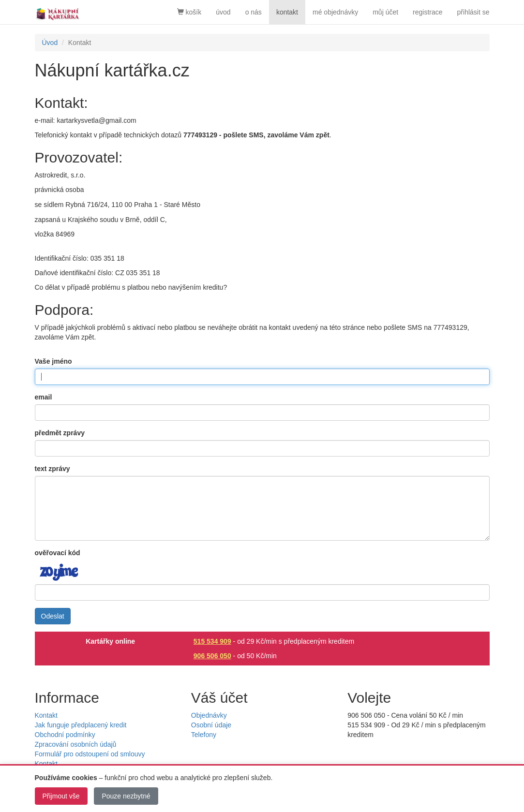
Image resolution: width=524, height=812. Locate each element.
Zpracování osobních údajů (76, 744)
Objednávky (209, 715)
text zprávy (52, 469)
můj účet (385, 12)
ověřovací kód (58, 553)
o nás (254, 12)
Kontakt (46, 715)
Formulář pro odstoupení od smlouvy (90, 754)
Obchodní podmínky (65, 735)
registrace (427, 12)
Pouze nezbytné (126, 796)
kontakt (287, 12)
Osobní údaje (211, 725)
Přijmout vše (61, 796)
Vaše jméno (53, 361)
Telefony (204, 735)
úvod (223, 12)
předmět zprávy (60, 433)
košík (189, 12)
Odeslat (53, 616)
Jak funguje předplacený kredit (81, 725)
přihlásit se (473, 12)
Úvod (50, 43)
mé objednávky (335, 12)
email (44, 397)
